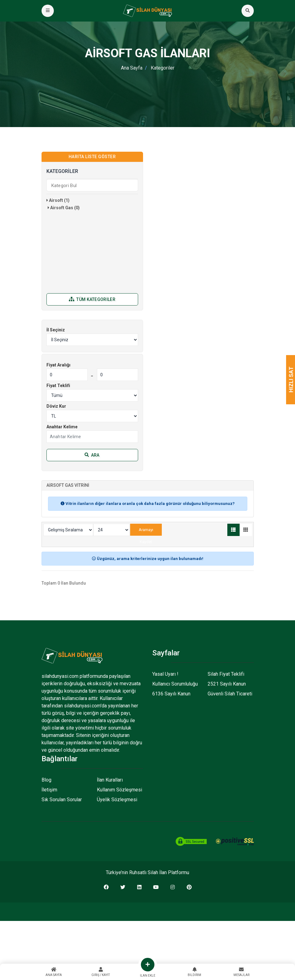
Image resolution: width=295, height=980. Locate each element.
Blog (46, 780)
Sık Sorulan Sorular (62, 800)
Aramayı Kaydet (146, 532)
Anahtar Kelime (62, 427)
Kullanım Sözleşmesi (120, 790)
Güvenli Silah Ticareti (230, 694)
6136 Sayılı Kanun (171, 694)
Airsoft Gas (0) (64, 208)
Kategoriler (163, 68)
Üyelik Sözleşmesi (117, 800)
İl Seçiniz (56, 330)
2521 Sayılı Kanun (227, 684)
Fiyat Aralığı (58, 365)
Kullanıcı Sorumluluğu (175, 684)
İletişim (49, 790)
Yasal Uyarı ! (165, 674)
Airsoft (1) (58, 200)
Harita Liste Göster (92, 157)
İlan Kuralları (110, 780)
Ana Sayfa (132, 68)
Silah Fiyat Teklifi (226, 674)
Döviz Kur (56, 406)
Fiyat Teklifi (58, 386)
